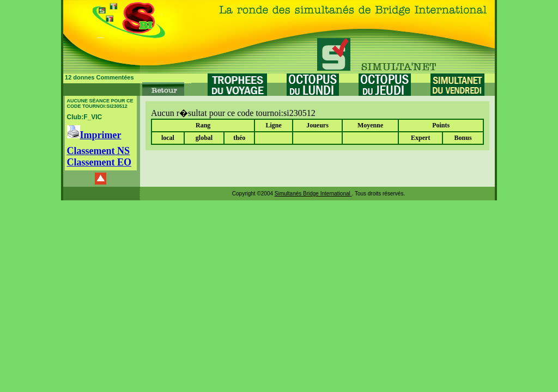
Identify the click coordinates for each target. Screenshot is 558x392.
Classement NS (99, 151)
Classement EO (99, 162)
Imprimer (94, 135)
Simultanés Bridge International (313, 194)
